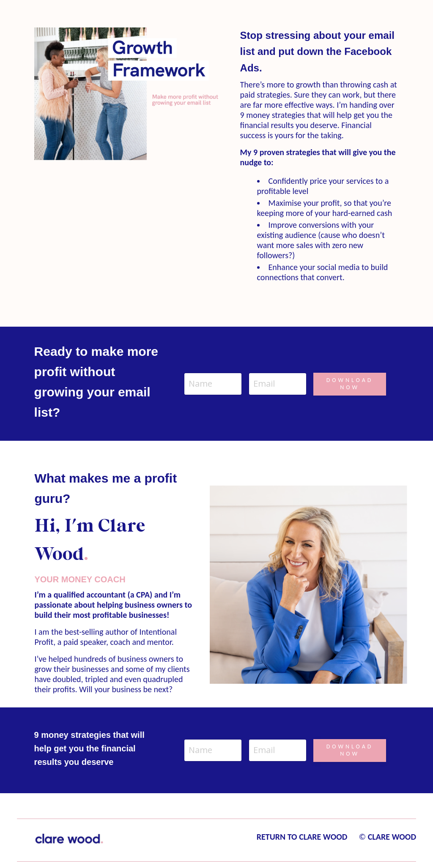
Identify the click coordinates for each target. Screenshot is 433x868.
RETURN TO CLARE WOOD (302, 837)
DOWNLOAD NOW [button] (350, 384)
